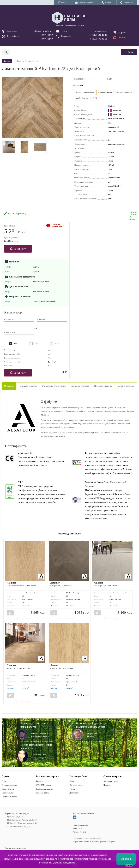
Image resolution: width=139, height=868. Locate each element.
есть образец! (17, 213)
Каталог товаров (80, 832)
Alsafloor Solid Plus (124, 93)
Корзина (123, 32)
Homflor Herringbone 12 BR (86, 98)
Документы (74, 793)
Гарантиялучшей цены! (58, 226)
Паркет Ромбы (8, 793)
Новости (107, 785)
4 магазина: (12, 31)
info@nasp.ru (101, 31)
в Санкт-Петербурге (43, 31)
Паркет (5, 781)
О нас (72, 781)
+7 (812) (98, 35)
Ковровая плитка (42, 793)
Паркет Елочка (8, 789)
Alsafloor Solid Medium (84, 93)
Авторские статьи (111, 781)
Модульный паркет (9, 797)
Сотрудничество (76, 785)
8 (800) (99, 39)
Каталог (7, 61)
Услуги (73, 789)
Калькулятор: (13, 312)
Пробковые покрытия (44, 789)
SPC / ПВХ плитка (43, 785)
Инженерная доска (9, 785)
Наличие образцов (126, 386)
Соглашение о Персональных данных (87, 838)
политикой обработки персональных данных (69, 855)
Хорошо (126, 859)
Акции (122, 37)
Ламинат (39, 781)
